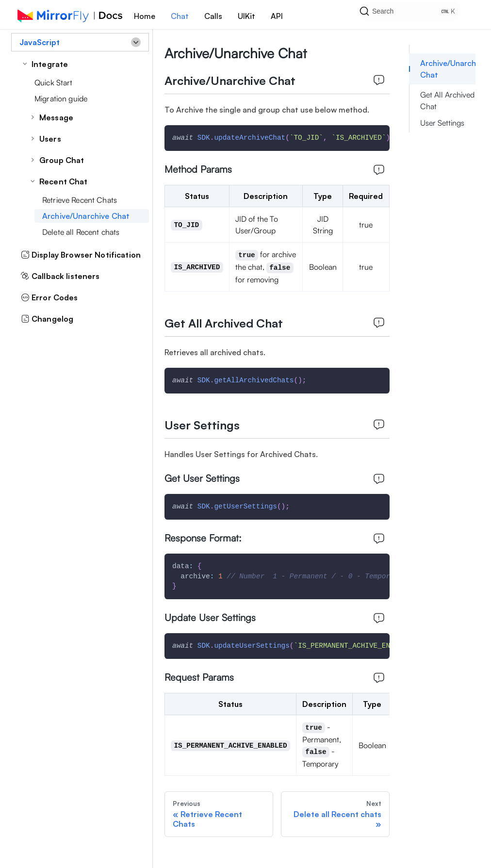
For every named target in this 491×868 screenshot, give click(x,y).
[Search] (417, 15)
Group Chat (62, 160)
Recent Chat (64, 181)
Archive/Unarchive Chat (86, 216)
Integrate (50, 64)
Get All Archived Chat (447, 100)
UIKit (246, 16)
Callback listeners (60, 276)
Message (56, 117)
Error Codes (49, 297)
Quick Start (54, 82)
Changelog (47, 319)
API (277, 16)
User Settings (442, 123)
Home (145, 16)
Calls (213, 16)
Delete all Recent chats (81, 232)
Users (50, 139)
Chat (180, 16)
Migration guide (61, 98)
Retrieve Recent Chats (80, 200)
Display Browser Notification (81, 255)
